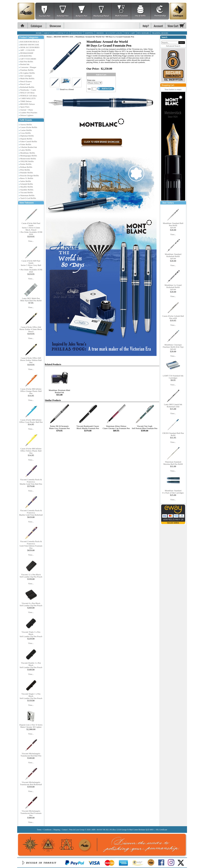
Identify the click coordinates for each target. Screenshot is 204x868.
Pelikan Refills (26, 167)
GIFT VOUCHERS (28, 59)
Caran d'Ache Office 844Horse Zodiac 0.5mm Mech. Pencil (31, 329)
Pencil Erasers (26, 81)
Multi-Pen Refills (27, 78)
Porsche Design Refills (30, 175)
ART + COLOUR (28, 50)
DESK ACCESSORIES (30, 47)
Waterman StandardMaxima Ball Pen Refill (173, 463)
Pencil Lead (25, 84)
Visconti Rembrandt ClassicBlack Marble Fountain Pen (88, 427)
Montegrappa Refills (29, 156)
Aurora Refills (26, 124)
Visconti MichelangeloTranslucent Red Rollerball (31, 783)
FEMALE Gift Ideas (29, 96)
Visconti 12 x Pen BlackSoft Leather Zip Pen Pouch (31, 576)
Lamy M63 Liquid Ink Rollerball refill (173, 405)
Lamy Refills (26, 150)
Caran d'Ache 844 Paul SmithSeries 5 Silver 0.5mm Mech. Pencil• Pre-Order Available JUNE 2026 (31, 229)
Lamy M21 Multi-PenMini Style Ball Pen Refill (31, 299)
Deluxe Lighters (27, 115)
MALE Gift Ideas (28, 93)
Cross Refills (26, 133)
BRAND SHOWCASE (30, 45)
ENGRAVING (26, 56)
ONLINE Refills (27, 161)
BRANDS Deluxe (28, 104)
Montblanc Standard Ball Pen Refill (173, 224)
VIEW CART (130, 33)
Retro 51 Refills (27, 178)
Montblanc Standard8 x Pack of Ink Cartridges (173, 492)
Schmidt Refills (27, 184)
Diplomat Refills (27, 136)
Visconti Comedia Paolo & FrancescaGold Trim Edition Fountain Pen (31, 545)
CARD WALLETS (28, 98)
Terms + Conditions (44, 830)
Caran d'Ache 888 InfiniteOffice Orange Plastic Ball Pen (31, 391)
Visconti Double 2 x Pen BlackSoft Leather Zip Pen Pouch (31, 665)
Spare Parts (25, 107)
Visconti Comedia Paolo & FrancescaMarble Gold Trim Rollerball (31, 513)
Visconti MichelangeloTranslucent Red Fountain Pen (31, 813)
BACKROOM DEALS (30, 42)
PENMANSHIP (27, 53)
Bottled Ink (25, 64)
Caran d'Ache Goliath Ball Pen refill (173, 317)
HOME (39, 33)
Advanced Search (173, 46)
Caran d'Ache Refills (29, 127)
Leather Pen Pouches (29, 113)
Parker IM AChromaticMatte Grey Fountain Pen (59, 427)
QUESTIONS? (77, 33)
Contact (65, 830)
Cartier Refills (26, 130)
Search (182, 43)
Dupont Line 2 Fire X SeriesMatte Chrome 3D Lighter (31, 726)
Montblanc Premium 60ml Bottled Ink (59, 391)
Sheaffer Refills (27, 187)
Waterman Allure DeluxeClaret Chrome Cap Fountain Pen (116, 427)
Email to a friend (67, 89)
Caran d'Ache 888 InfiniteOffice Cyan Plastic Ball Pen (31, 421)
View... (31, 241)
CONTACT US (62, 33)
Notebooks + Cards (28, 90)
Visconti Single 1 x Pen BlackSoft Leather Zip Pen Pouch (31, 696)
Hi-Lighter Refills (28, 73)
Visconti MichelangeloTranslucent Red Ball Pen (31, 755)
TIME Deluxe (26, 101)
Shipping (57, 830)
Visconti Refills (27, 192)
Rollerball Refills (27, 87)
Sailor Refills (26, 181)
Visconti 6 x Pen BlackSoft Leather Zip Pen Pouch (31, 604)
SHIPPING (89, 33)
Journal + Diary (27, 110)
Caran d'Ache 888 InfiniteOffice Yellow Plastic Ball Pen (31, 451)
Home (49, 37)
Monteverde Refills (28, 159)
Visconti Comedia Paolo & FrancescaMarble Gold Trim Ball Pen (31, 482)
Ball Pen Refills (27, 62)
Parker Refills (26, 164)
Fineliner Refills (27, 70)
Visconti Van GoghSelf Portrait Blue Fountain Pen (145, 427)
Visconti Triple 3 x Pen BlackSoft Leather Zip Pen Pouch (31, 634)
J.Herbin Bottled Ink (29, 147)
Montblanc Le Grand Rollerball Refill (173, 286)
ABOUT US (49, 33)
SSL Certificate (162, 830)
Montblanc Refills (28, 153)
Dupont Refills (26, 139)
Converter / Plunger (28, 67)
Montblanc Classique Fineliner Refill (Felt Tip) (173, 346)
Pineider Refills (27, 173)
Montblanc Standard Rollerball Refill (173, 255)
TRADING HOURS (160, 33)
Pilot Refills (25, 170)
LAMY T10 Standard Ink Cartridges (173, 377)
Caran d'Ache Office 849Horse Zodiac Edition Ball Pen (31, 360)
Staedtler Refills (27, 190)
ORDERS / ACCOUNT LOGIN (109, 33)
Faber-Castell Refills (29, 141)
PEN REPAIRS (143, 33)
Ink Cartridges (26, 76)
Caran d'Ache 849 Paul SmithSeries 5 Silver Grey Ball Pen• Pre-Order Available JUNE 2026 (31, 266)
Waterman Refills (27, 195)
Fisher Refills (26, 144)
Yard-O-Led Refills (28, 198)
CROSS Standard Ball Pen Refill (173, 434)
